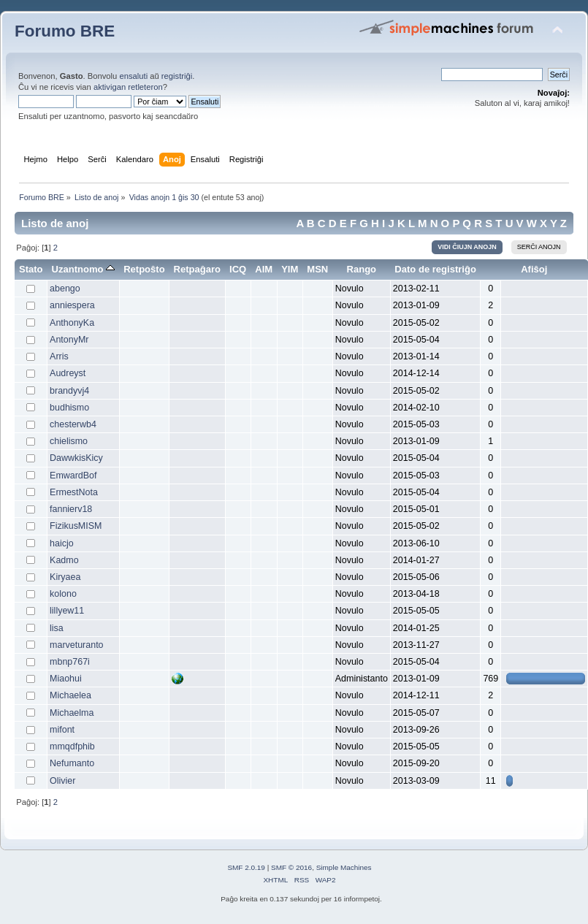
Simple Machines (344, 867)
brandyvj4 (69, 391)
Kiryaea (65, 577)
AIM (264, 269)
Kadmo (64, 560)
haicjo (62, 543)
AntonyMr (69, 340)
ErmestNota (74, 492)
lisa (57, 628)
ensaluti (133, 76)
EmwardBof (73, 476)
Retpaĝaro (197, 269)
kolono (63, 594)
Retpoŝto (144, 269)
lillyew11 (67, 611)
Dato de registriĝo (435, 269)
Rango (362, 269)
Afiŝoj (534, 269)
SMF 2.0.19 (246, 867)
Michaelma (72, 713)
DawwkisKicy (76, 458)
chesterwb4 (73, 424)
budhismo (69, 408)
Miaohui (66, 679)
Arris (59, 356)
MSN (317, 269)
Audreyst (68, 373)
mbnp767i (70, 662)
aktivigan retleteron (128, 87)
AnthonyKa (72, 323)
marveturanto (76, 645)
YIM (290, 269)
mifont (62, 730)
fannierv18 (71, 509)
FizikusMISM (76, 526)
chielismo (69, 441)
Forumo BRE (65, 31)
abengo (65, 289)
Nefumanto (72, 763)
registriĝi (177, 76)
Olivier (62, 781)
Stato (31, 269)
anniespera (72, 305)
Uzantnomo (84, 269)
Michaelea (70, 695)
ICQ (238, 269)
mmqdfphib (72, 747)
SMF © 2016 (291, 867)
